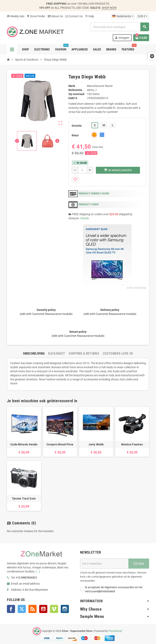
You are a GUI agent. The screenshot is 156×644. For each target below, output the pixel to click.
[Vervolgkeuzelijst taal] (123, 16)
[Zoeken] (120, 27)
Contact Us (74, 16)
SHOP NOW (109, 8)
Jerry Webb (96, 444)
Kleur (75, 135)
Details (85, 218)
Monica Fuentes (132, 444)
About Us (55, 16)
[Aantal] (82, 170)
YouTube (43, 609)
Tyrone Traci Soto (24, 499)
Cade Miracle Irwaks (24, 444)
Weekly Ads (16, 16)
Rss (32, 609)
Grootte (77, 126)
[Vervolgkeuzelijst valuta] (143, 16)
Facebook (11, 609)
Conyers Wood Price (60, 444)
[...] (38, 571)
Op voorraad (76, 94)
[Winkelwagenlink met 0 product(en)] (141, 38)
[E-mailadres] (104, 564)
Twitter (22, 609)
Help (90, 16)
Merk (72, 86)
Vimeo (54, 609)
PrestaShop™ (116, 631)
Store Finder (36, 16)
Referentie (75, 90)
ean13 (73, 98)
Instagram (65, 609)
